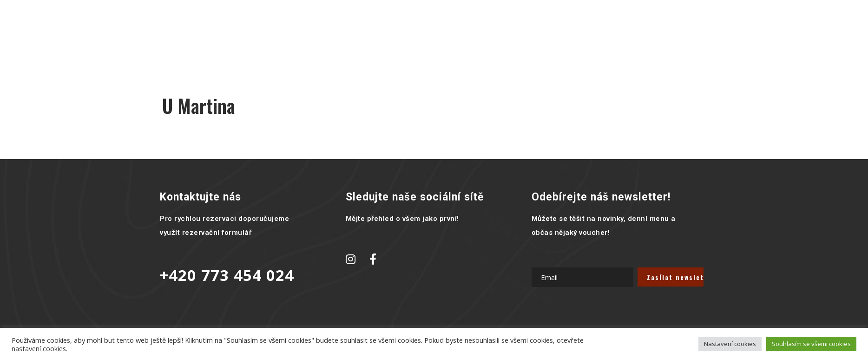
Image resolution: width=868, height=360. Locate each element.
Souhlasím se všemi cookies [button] (811, 344)
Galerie (390, 35)
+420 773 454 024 (227, 275)
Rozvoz (503, 35)
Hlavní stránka (297, 35)
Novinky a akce (447, 35)
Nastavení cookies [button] (730, 344)
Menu (350, 35)
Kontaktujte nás (562, 35)
